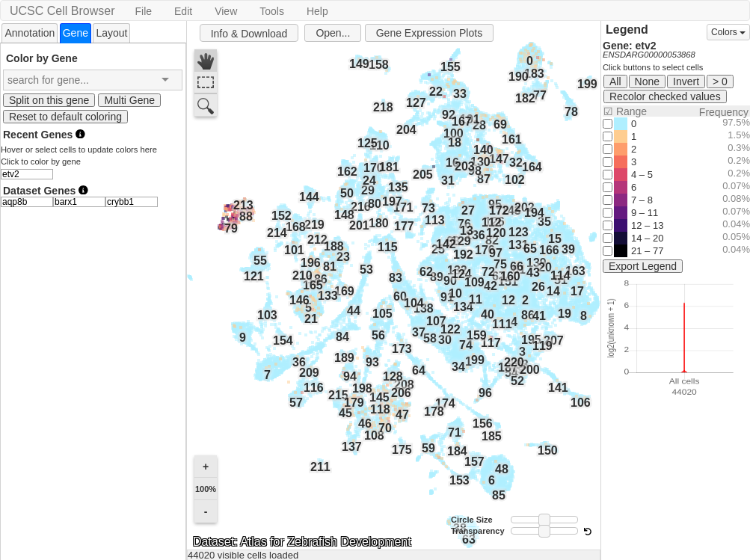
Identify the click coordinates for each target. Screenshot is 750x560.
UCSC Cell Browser (62, 11)
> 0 (720, 81)
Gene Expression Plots (429, 33)
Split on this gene (49, 100)
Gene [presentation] (76, 33)
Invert (686, 81)
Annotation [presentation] (30, 33)
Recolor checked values (665, 96)
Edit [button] (183, 11)
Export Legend (643, 266)
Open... (333, 33)
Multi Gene (129, 100)
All (615, 81)
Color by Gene (42, 58)
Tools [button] (272, 11)
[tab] (30, 33)
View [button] (226, 11)
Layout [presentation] (111, 33)
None (647, 81)
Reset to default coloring (65, 117)
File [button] (143, 11)
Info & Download (249, 34)
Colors (728, 32)
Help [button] (317, 11)
